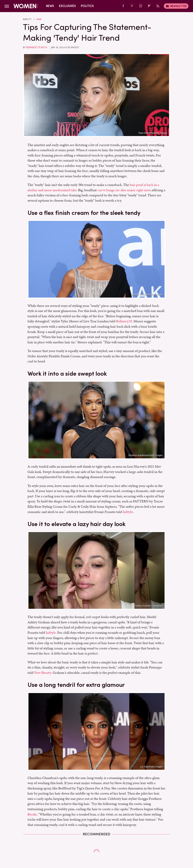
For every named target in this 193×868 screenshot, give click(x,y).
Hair (39, 19)
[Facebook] (123, 6)
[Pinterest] (132, 6)
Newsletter (176, 6)
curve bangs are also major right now (124, 190)
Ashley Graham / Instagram (149, 606)
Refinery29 (124, 321)
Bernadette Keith (37, 47)
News (50, 6)
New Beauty (43, 673)
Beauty (27, 19)
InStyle (128, 512)
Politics (87, 6)
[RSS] (158, 6)
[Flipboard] (149, 6)
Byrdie (32, 814)
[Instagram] (141, 6)
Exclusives (67, 6)
